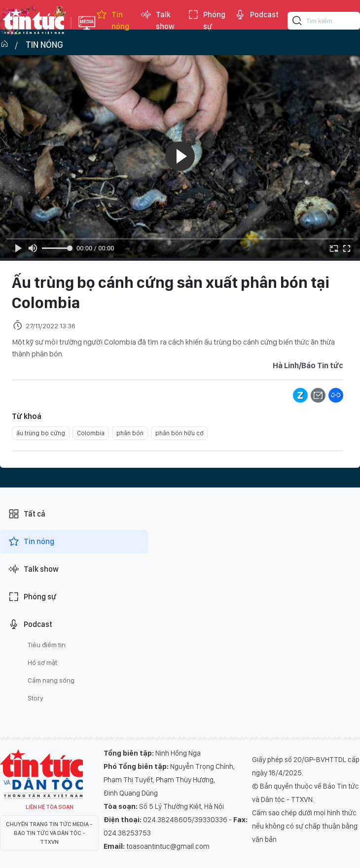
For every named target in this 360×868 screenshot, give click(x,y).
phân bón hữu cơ (179, 433)
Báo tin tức (33, 21)
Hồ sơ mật (42, 662)
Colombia (91, 433)
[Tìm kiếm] (297, 22)
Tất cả (27, 514)
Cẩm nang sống (51, 680)
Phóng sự (206, 21)
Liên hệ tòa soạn (50, 807)
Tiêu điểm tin (47, 645)
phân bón (130, 433)
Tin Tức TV (41, 774)
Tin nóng (112, 21)
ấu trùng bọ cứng (41, 433)
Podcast (256, 15)
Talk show (157, 21)
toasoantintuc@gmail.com (168, 846)
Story (36, 698)
